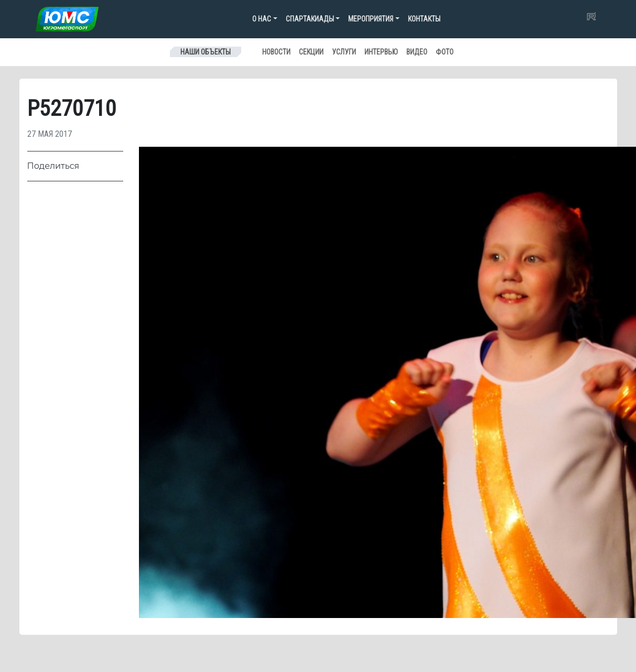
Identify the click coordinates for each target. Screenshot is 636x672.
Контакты (424, 19)
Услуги (344, 52)
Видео (417, 52)
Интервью (381, 52)
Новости (276, 52)
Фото (445, 52)
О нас (262, 19)
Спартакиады (310, 19)
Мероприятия (371, 19)
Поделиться (53, 166)
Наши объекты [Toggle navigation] (206, 52)
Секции (311, 52)
